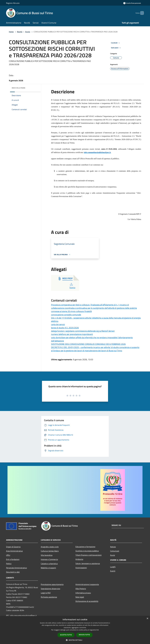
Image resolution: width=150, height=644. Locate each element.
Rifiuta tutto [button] (84, 635)
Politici (9, 564)
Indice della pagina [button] (18, 88)
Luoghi (113, 567)
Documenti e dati (13, 572)
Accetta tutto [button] (66, 635)
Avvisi (28, 32)
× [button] (147, 619)
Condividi (116, 43)
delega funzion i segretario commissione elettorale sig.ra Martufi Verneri (83, 331)
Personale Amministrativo (16, 568)
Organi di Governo (13, 547)
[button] (75, 640)
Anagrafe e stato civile (50, 547)
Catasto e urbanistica (49, 564)
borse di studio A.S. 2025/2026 (65, 328)
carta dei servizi (58, 324)
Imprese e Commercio (49, 559)
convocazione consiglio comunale (66, 315)
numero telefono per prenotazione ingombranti (72, 334)
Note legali (80, 597)
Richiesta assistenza (49, 597)
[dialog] (75, 630)
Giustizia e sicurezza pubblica (87, 551)
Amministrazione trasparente (87, 584)
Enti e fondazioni (13, 559)
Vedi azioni (116, 48)
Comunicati (115, 551)
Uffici (8, 555)
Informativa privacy (83, 593)
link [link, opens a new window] (98, 630)
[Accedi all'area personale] (132, 3)
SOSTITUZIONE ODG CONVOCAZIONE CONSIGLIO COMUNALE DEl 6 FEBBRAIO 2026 (88, 344)
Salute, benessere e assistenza (88, 563)
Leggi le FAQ (46, 593)
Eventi (113, 571)
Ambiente (79, 559)
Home (11, 32)
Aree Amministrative (14, 551)
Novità (20, 32)
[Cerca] (141, 13)
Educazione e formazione (85, 547)
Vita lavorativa (47, 555)
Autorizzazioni (81, 568)
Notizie (113, 547)
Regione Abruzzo (13, 3)
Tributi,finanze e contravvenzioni (89, 555)
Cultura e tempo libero (50, 551)
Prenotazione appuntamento (52, 584)
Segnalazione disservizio (50, 589)
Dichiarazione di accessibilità (87, 601)
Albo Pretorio (81, 589)
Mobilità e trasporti (48, 568)
